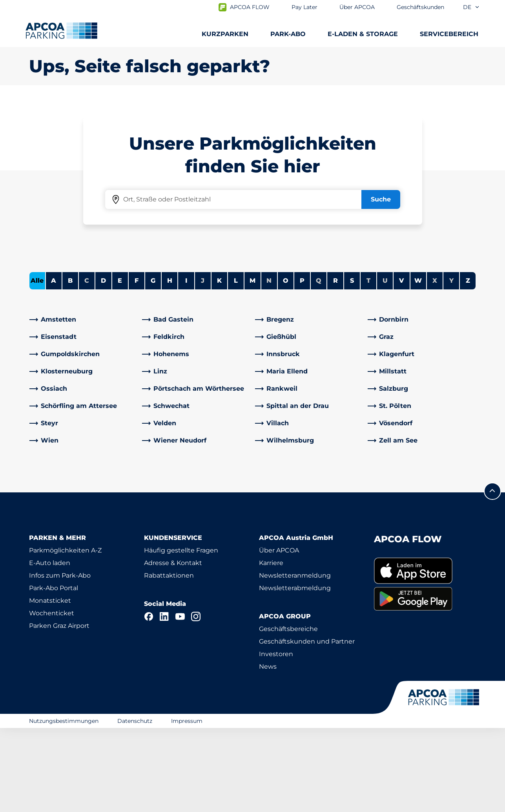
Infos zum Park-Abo (60, 659)
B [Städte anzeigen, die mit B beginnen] (70, 365)
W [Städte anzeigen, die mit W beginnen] (418, 365)
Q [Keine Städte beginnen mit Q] (319, 365)
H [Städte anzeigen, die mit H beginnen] (170, 365)
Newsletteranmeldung (295, 659)
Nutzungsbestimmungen (64, 805)
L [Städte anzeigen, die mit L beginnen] (236, 365)
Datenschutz (135, 805)
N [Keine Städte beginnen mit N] (269, 365)
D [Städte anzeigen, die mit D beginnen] (103, 365)
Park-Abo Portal (54, 672)
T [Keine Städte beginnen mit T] (368, 365)
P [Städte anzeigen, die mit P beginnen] (302, 365)
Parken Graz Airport (59, 710)
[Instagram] (196, 700)
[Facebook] (149, 700)
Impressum (187, 805)
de (471, 7)
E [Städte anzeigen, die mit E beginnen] (120, 365)
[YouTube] (180, 700)
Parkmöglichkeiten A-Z (65, 634)
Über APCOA (279, 634)
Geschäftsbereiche (288, 713)
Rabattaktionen (169, 659)
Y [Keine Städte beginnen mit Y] (451, 365)
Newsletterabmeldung (295, 672)
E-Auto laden (50, 647)
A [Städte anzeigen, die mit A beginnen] (54, 365)
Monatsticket (50, 685)
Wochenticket (52, 697)
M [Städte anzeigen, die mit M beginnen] (252, 365)
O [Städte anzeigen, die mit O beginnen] (286, 365)
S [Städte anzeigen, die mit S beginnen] (352, 365)
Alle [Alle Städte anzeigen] (37, 365)
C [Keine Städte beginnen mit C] (87, 365)
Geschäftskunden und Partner (307, 725)
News (268, 751)
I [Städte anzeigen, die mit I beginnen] (186, 365)
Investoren (276, 738)
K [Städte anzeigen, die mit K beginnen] (219, 365)
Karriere (271, 647)
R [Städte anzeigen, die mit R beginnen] (335, 365)
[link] (84, 404)
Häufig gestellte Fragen (181, 634)
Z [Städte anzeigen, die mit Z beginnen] (468, 365)
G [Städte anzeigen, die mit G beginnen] (153, 365)
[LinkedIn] (164, 700)
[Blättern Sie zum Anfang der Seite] (492, 575)
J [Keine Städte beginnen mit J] (203, 365)
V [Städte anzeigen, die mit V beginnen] (401, 365)
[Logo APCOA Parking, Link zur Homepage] (61, 31)
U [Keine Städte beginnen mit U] (385, 365)
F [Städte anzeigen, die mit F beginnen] (137, 365)
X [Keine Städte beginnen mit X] (435, 365)
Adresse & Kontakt (173, 647)
